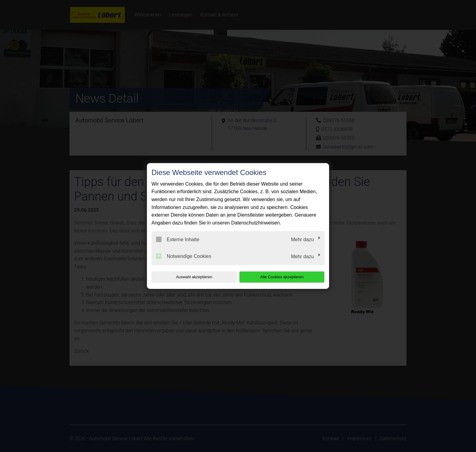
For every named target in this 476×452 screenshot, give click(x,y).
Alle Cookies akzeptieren (286, 277)
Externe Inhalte (178, 239)
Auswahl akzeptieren (190, 277)
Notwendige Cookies (184, 256)
